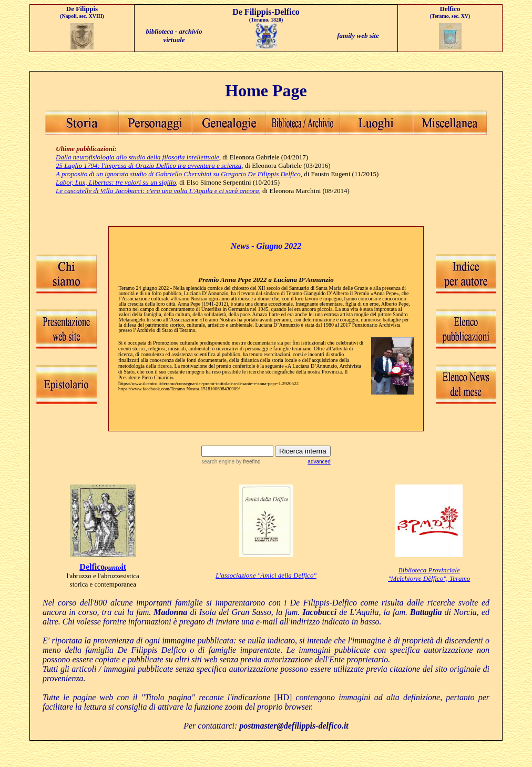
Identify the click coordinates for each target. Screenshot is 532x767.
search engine (218, 462)
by (247, 462)
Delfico (92, 567)
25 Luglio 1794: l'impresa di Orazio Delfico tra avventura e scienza (149, 165)
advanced (319, 462)
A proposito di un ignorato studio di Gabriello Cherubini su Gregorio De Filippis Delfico (178, 174)
